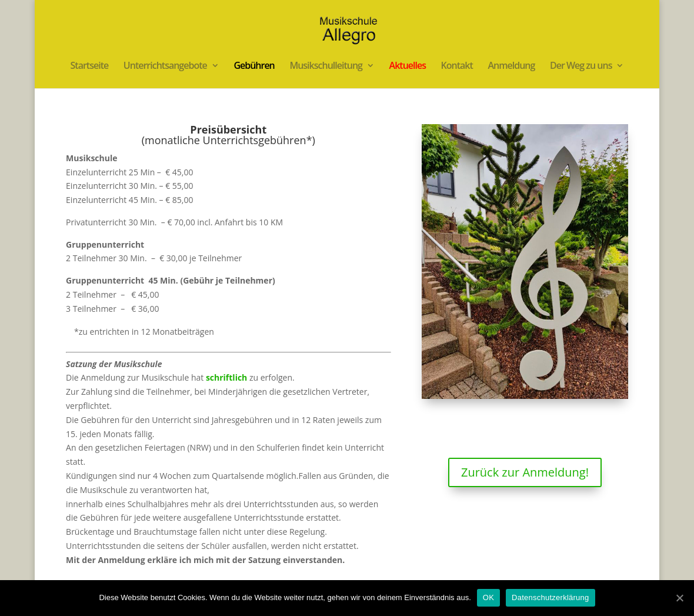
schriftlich (226, 377)
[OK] (679, 598)
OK (488, 597)
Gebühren (254, 66)
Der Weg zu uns (581, 66)
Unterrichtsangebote (165, 66)
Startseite (90, 66)
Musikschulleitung (326, 66)
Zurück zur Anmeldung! (525, 472)
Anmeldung (512, 66)
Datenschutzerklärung (550, 597)
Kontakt (457, 66)
